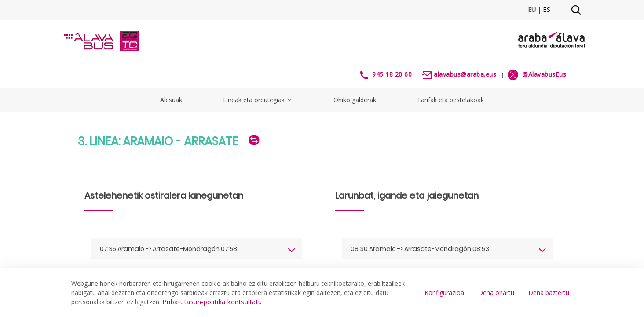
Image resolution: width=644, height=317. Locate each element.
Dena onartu (496, 293)
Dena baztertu (549, 293)
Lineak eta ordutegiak (258, 100)
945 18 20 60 (392, 74)
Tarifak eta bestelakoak (450, 100)
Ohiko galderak (355, 100)
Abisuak (171, 100)
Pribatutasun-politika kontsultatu (212, 302)
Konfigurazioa (444, 293)
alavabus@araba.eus (465, 74)
